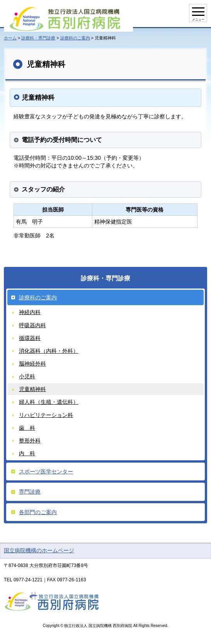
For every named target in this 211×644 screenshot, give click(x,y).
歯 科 (27, 428)
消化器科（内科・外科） (49, 351)
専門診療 (30, 492)
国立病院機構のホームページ (39, 550)
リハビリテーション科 (46, 415)
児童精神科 (32, 389)
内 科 (27, 453)
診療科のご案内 (75, 38)
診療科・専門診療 (38, 38)
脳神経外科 (32, 364)
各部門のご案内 (38, 512)
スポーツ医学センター (46, 471)
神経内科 (30, 312)
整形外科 (30, 441)
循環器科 (30, 338)
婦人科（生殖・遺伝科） (49, 402)
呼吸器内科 (32, 325)
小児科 (27, 376)
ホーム (10, 38)
